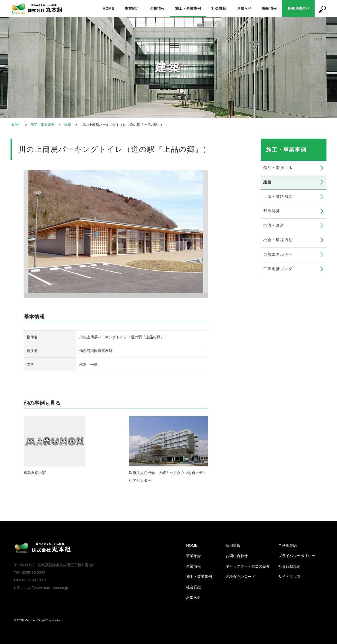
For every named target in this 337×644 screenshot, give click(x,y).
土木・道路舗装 (278, 197)
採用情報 (269, 8)
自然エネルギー (278, 254)
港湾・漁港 (274, 225)
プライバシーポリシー (297, 556)
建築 (68, 125)
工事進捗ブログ (278, 269)
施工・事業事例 (188, 8)
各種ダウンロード (240, 577)
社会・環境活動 (278, 240)
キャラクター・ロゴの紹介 (248, 566)
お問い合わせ (237, 556)
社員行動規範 (289, 566)
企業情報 (157, 8)
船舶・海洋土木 (278, 168)
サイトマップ (289, 577)
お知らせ (244, 8)
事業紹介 (132, 8)
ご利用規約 (288, 545)
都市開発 (272, 211)
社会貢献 (219, 8)
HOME (108, 8)
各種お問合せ (298, 8)
